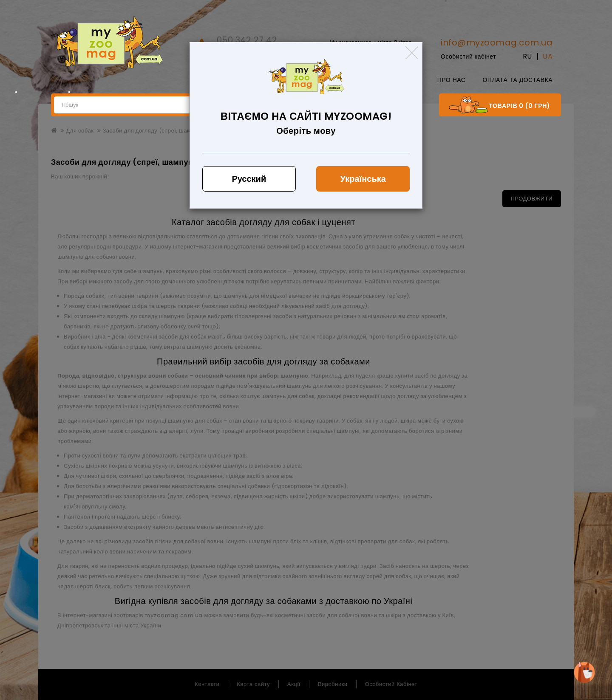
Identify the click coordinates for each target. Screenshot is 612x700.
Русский (249, 179)
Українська (363, 179)
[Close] (412, 53)
